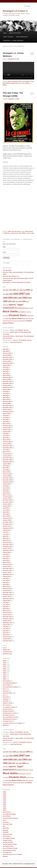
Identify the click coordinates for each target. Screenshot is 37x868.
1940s (9, 231)
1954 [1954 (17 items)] (30, 298)
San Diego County (8, 715)
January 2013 (7, 639)
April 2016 (6, 560)
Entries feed (6, 650)
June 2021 (6, 450)
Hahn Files (6, 697)
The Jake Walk (7, 270)
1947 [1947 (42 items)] (22, 294)
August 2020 (6, 464)
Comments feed (7, 652)
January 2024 (7, 403)
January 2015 (7, 590)
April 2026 (6, 351)
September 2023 (8, 412)
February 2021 (7, 454)
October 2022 (7, 430)
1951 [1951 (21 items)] (15, 298)
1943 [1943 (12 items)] (7, 294)
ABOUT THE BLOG (8, 37)
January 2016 (7, 566)
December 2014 (7, 592)
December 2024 (7, 381)
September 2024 (8, 387)
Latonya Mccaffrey (8, 336)
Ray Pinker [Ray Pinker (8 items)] (10, 321)
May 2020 (6, 468)
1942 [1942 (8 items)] (4, 294)
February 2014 (7, 613)
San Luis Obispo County (10, 717)
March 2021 (6, 452)
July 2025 (6, 367)
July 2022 (6, 434)
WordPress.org (7, 654)
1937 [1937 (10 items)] (18, 290)
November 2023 (7, 408)
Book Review (7, 681)
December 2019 (7, 478)
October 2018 (7, 504)
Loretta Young (14, 233)
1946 (27, 231)
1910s (4, 663)
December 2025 (7, 357)
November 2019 (7, 480)
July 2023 (6, 416)
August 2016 (6, 552)
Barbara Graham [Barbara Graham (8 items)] (29, 308)
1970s (4, 675)
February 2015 (7, 588)
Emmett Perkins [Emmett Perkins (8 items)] (30, 316)
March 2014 (6, 611)
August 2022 (6, 432)
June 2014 (6, 605)
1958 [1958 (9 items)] (17, 302)
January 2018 (7, 520)
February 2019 (7, 496)
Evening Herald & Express (10, 687)
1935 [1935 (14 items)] (14, 290)
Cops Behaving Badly (9, 683)
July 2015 (6, 578)
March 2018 (6, 516)
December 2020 (7, 458)
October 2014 (7, 596)
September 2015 (8, 574)
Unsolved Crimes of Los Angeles (21, 82)
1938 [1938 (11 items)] (21, 290)
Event (9, 82)
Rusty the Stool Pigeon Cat (11, 276)
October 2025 (7, 361)
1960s (4, 673)
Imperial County (7, 703)
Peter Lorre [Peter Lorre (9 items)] (25, 319)
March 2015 (6, 586)
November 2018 (7, 502)
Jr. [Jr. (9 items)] (3, 319)
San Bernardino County (10, 713)
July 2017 (6, 532)
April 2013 (6, 633)
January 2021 (7, 456)
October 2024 (7, 385)
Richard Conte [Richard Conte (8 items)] (17, 321)
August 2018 (6, 506)
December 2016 (7, 544)
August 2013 (6, 625)
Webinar (5, 725)
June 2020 (6, 466)
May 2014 (6, 607)
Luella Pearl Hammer (16, 342)
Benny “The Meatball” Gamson (19, 330)
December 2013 (7, 617)
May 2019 (6, 490)
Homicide (6, 701)
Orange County (7, 709)
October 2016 (7, 548)
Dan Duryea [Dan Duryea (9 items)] (21, 312)
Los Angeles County (9, 707)
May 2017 (6, 536)
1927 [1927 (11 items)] (7, 290)
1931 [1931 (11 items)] (11, 290)
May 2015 (6, 582)
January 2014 (7, 615)
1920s (4, 665)
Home (5, 33)
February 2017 (7, 542)
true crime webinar (24, 83)
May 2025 (6, 371)
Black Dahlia (6, 83)
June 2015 (6, 580)
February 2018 (7, 518)
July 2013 (6, 627)
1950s (4, 671)
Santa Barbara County (9, 719)
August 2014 (6, 601)
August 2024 (6, 389)
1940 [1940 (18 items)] (28, 290)
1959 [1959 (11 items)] (20, 302)
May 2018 (6, 512)
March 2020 (6, 472)
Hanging (5, 699)
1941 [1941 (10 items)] (31, 290)
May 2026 (6, 349)
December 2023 (7, 406)
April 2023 (6, 422)
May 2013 (6, 631)
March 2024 (6, 399)
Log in (5, 648)
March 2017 (6, 540)
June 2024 (6, 393)
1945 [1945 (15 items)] (11, 294)
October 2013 (7, 621)
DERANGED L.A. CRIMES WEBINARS (13, 41)
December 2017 (7, 522)
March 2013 (6, 635)
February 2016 (7, 564)
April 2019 (6, 492)
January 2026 (7, 355)
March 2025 (6, 375)
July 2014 (6, 603)
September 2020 (8, 462)
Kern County (6, 705)
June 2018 (6, 510)
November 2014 (7, 594)
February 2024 (7, 401)
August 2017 (6, 530)
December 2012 (7, 641)
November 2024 (7, 383)
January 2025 (7, 379)
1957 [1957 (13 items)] (14, 301)
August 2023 (6, 414)
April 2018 (6, 514)
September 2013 (8, 623)
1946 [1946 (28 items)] (16, 294)
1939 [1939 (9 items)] (24, 290)
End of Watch (7, 685)
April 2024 (6, 397)
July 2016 (6, 554)
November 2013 (7, 619)
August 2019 (6, 484)
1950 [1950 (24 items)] (10, 298)
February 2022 (7, 442)
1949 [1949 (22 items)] (5, 298)
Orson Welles (22, 233)
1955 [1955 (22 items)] (5, 301)
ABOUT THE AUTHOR (15, 33)
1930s (4, 667)
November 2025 (7, 359)
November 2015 (7, 570)
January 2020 (7, 476)
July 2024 (6, 391)
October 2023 (7, 410)
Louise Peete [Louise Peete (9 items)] (8, 319)
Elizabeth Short (14, 83)
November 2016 (7, 546)
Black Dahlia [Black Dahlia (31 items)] (10, 311)
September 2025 (8, 363)
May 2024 (6, 395)
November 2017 (7, 524)
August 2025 (6, 365)
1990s (4, 679)
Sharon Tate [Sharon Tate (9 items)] (24, 321)
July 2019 (6, 486)
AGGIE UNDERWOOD (22, 37)
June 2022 (6, 436)
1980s (4, 677)
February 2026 (7, 353)
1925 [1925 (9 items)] (4, 290)
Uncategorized (7, 721)
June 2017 (6, 534)
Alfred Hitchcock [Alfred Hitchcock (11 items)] (19, 308)
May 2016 (6, 558)
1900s (4, 661)
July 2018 (6, 508)
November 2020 (7, 460)
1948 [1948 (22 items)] (27, 294)
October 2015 (7, 572)
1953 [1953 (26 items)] (25, 298)
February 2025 (7, 377)
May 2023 (6, 420)
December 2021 (7, 446)
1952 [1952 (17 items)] (20, 298)
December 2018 (7, 500)
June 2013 (6, 629)
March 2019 (6, 494)
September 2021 (8, 448)
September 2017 (8, 528)
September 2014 (8, 599)
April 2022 (6, 438)
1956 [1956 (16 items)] (10, 301)
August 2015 (6, 576)
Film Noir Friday (16, 231)
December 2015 (7, 568)
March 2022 (6, 440)
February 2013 (7, 637)
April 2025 (6, 373)
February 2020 (7, 474)
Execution (6, 691)
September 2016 (8, 550)
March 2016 (6, 562)
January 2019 (7, 498)
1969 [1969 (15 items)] (24, 301)
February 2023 (7, 426)
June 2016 (6, 556)
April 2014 (6, 609)
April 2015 (6, 584)
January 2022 (7, 444)
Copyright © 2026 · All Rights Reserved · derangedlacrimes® (18, 864)
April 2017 (6, 538)
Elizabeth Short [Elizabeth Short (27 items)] (17, 315)
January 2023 (7, 428)
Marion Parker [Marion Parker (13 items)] (17, 318)
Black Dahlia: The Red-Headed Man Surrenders (17, 282)
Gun (4, 695)
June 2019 (6, 488)
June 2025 (6, 369)
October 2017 (7, 526)
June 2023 (6, 418)
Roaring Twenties (8, 711)
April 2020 (6, 470)
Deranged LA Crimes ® (15, 11)
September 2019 (8, 482)
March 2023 (6, 424)
